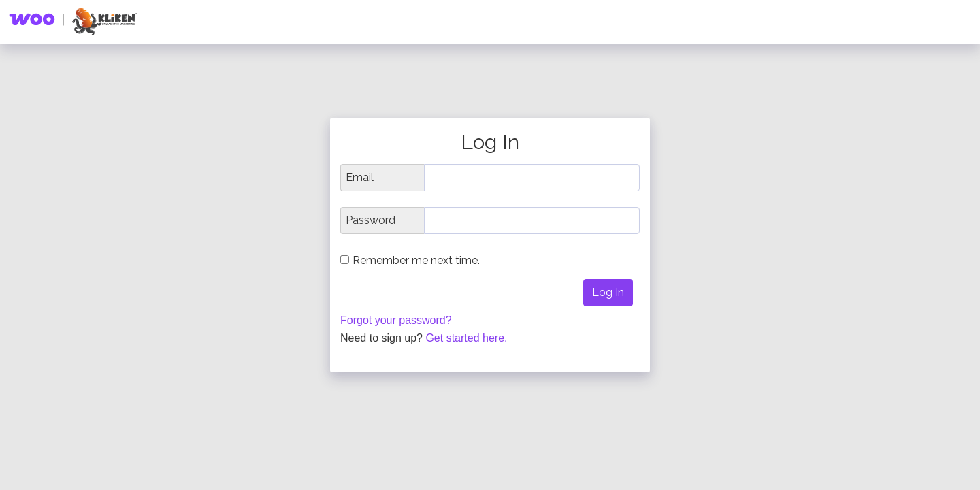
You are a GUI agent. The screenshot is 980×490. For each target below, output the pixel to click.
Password (371, 220)
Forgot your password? (396, 320)
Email (360, 178)
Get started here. (466, 338)
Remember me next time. (416, 260)
